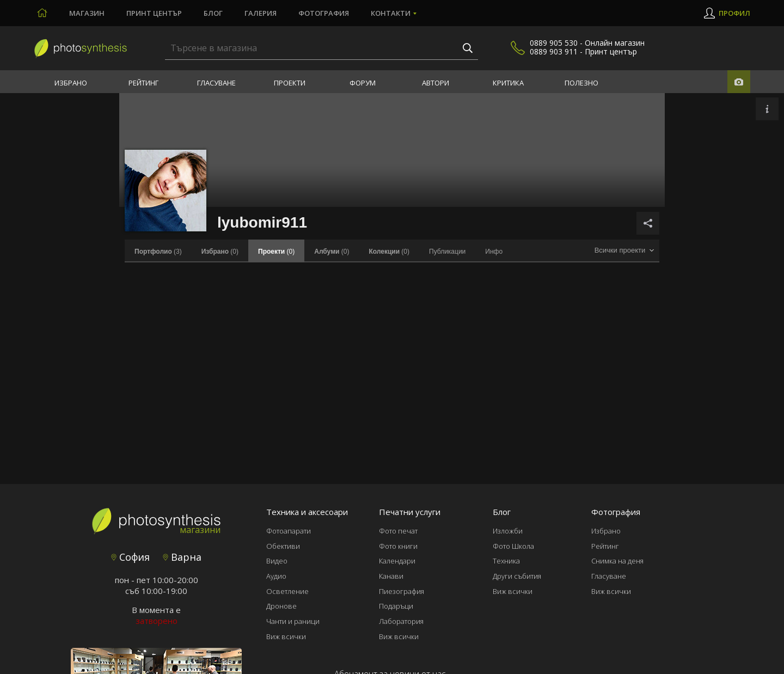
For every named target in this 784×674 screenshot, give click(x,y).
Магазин (87, 13)
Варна (182, 557)
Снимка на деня (617, 561)
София (130, 557)
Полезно (581, 83)
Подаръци (396, 606)
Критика (508, 83)
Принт (154, 13)
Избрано (71, 83)
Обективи (283, 546)
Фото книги (398, 546)
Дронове (281, 606)
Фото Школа (513, 546)
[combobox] (624, 251)
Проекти (290, 83)
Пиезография (402, 591)
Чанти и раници (293, 621)
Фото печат (398, 531)
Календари (397, 561)
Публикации (447, 252)
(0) (220, 252)
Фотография (324, 13)
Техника (506, 561)
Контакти (391, 13)
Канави (391, 576)
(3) (158, 252)
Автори (436, 83)
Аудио (276, 576)
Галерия (261, 13)
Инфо (494, 252)
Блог (213, 13)
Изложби (508, 531)
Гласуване (216, 83)
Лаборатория (401, 621)
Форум (363, 83)
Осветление (287, 591)
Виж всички (286, 636)
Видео (277, 561)
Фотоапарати (289, 531)
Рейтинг (143, 83)
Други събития (517, 576)
